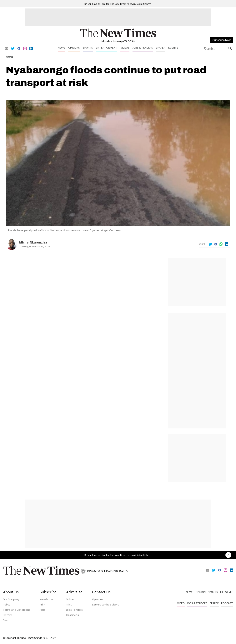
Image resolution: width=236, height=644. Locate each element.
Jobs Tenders (74, 610)
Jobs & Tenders (143, 48)
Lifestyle (227, 592)
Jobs (43, 610)
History (7, 615)
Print (43, 605)
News (62, 48)
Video (181, 603)
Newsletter (46, 599)
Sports (88, 48)
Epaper (161, 48)
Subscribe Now (222, 40)
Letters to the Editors (106, 605)
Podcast (227, 603)
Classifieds (72, 615)
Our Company (11, 599)
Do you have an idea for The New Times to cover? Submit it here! (118, 4)
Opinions (74, 48)
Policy (6, 605)
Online (70, 599)
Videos (125, 48)
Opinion (201, 592)
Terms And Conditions (17, 610)
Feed (6, 620)
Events (173, 48)
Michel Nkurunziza (33, 242)
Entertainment (107, 48)
